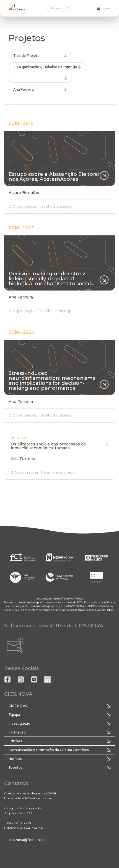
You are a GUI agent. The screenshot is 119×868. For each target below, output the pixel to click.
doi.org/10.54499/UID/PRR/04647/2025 (60, 599)
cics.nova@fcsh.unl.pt (27, 840)
